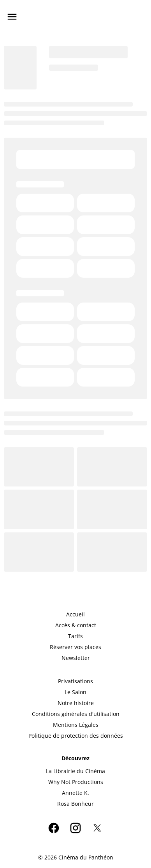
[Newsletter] (76, 658)
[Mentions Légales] (76, 725)
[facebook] (54, 828)
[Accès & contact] (76, 625)
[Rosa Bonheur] (75, 804)
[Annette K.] (75, 793)
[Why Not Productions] (76, 782)
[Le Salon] (75, 692)
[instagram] (75, 828)
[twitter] (97, 828)
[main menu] (12, 17)
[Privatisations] (75, 681)
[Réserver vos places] (75, 647)
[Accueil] (75, 614)
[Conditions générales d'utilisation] (76, 714)
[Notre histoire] (76, 703)
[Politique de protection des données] (76, 736)
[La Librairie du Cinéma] (75, 771)
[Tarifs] (75, 636)
